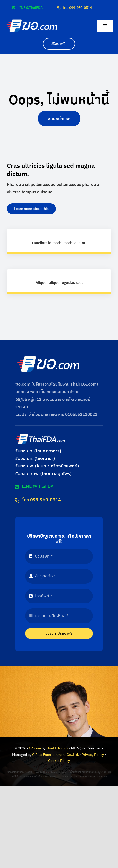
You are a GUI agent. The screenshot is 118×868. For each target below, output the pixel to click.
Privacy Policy (93, 755)
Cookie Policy (59, 761)
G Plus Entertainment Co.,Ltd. (55, 755)
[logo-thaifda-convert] (40, 435)
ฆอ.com (35, 748)
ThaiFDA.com (57, 748)
